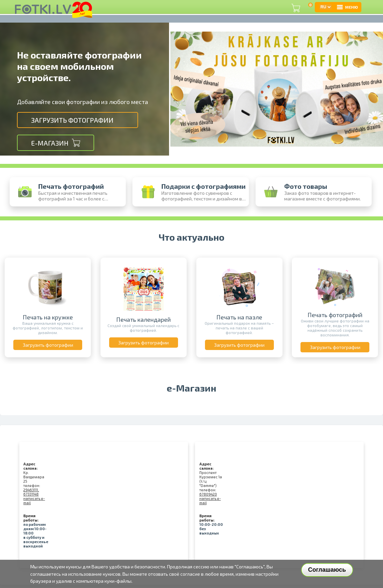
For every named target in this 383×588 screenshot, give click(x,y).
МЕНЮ (347, 7)
